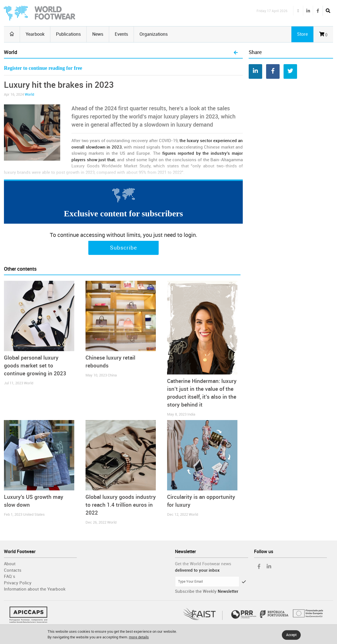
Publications (68, 34)
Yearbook (35, 34)
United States (34, 514)
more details (139, 637)
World (29, 94)
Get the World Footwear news (203, 564)
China (112, 375)
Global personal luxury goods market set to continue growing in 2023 (35, 366)
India (191, 414)
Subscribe (123, 248)
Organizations (154, 34)
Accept (291, 635)
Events (121, 34)
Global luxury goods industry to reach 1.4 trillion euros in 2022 (121, 505)
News (98, 34)
